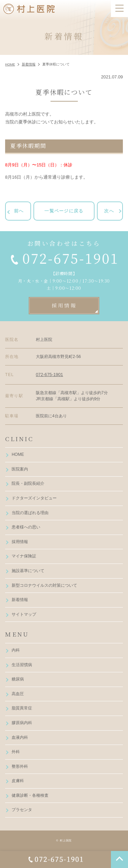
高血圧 (18, 694)
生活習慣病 (22, 665)
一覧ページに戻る (64, 211)
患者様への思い (26, 527)
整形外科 (20, 766)
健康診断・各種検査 (30, 795)
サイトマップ (24, 614)
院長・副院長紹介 (28, 483)
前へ (19, 211)
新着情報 (20, 600)
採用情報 (20, 542)
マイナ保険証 (24, 556)
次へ (109, 211)
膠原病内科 (22, 723)
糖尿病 (18, 679)
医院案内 (20, 469)
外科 (16, 752)
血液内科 (20, 737)
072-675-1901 (49, 375)
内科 (16, 650)
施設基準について (28, 571)
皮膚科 (18, 781)
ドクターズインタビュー (34, 498)
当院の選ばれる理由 (30, 513)
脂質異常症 (22, 708)
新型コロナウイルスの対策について (44, 585)
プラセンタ (22, 810)
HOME (18, 454)
